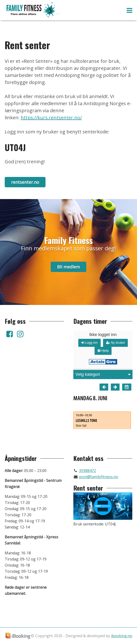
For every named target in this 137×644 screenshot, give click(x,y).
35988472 (87, 471)
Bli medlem (68, 267)
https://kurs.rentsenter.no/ (51, 118)
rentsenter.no (25, 182)
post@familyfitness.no (99, 477)
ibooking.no (122, 636)
